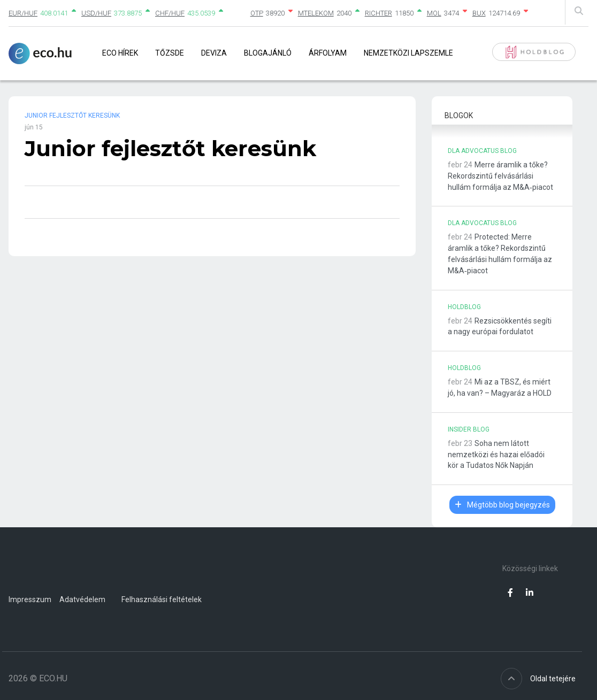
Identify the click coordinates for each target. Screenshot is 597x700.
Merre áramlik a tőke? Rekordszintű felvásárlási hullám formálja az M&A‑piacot (500, 176)
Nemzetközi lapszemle (408, 53)
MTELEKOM (316, 13)
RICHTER (378, 13)
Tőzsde (170, 53)
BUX (479, 13)
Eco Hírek (120, 53)
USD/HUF (96, 13)
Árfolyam (328, 53)
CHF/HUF (170, 13)
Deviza (214, 53)
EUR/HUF (23, 13)
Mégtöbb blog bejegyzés (502, 505)
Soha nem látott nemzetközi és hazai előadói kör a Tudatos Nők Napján (496, 455)
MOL (434, 13)
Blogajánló (268, 53)
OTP (257, 13)
